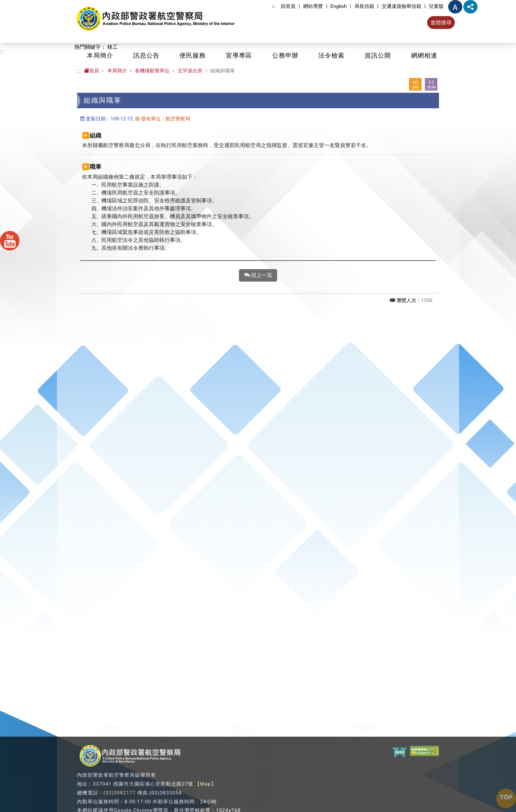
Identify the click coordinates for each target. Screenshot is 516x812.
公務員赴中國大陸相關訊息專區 (390, 778)
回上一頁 (258, 275)
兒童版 (436, 6)
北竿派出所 (190, 71)
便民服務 (193, 55)
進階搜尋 (441, 23)
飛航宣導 (362, 736)
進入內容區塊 (16, 4)
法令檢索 (331, 55)
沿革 (102, 736)
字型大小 (455, 7)
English (338, 6)
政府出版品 (168, 799)
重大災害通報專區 (250, 778)
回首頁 (288, 6)
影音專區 (165, 778)
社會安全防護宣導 (373, 767)
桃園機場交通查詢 (250, 767)
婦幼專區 (362, 746)
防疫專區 (165, 757)
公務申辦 (285, 55)
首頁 (91, 71)
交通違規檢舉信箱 (401, 6)
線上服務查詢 (245, 799)
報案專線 (239, 757)
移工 (113, 47)
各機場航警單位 (152, 71)
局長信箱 (364, 6)
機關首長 (108, 757)
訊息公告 (146, 55)
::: (274, 6)
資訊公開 (378, 55)
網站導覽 (313, 6)
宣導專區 (239, 55)
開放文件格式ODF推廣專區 (384, 788)
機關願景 (108, 746)
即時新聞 (165, 736)
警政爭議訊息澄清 (176, 767)
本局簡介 (100, 55)
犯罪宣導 (362, 757)
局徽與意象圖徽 (116, 799)
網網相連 (424, 55)
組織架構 (108, 767)
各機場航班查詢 (248, 788)
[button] (258, 702)
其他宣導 (362, 799)
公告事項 (165, 746)
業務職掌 (108, 778)
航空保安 (165, 788)
